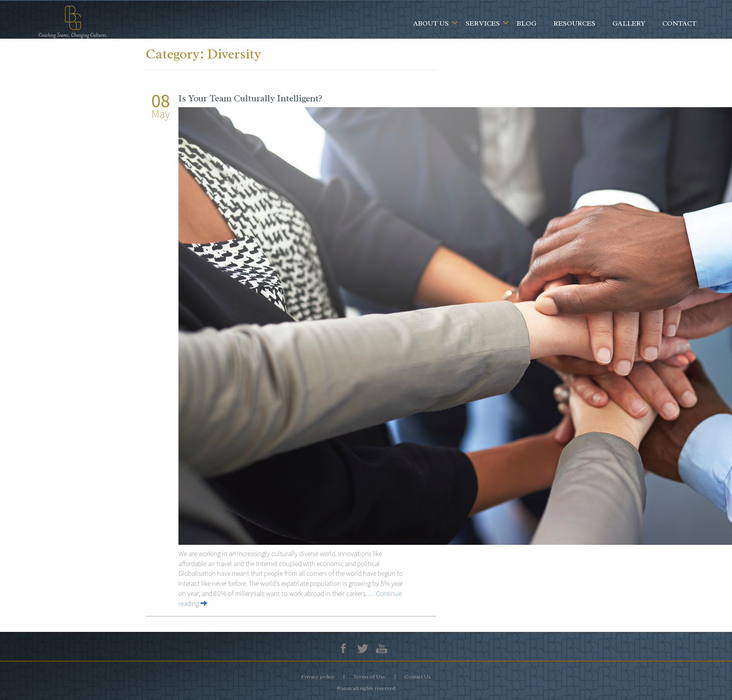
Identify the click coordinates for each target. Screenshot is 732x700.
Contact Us (418, 677)
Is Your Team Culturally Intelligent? (250, 98)
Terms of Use (369, 677)
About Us (431, 23)
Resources (574, 23)
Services (483, 23)
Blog (527, 23)
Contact (679, 23)
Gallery (629, 23)
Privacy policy (318, 677)
